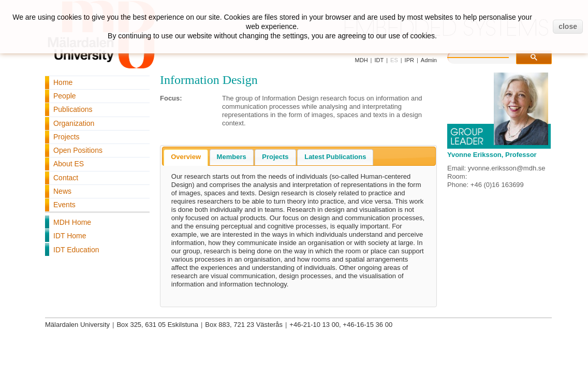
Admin (429, 60)
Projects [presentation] (275, 157)
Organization (74, 123)
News (62, 191)
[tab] (186, 157)
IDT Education (76, 250)
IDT (379, 60)
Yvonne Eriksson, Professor (492, 155)
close (568, 26)
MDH (362, 60)
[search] (489, 56)
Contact (66, 178)
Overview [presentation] (186, 157)
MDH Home (72, 222)
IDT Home (70, 236)
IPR (409, 60)
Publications (73, 109)
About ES (69, 164)
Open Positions (78, 150)
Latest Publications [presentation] (335, 157)
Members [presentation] (232, 157)
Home (63, 82)
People (65, 96)
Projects (67, 137)
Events (64, 205)
